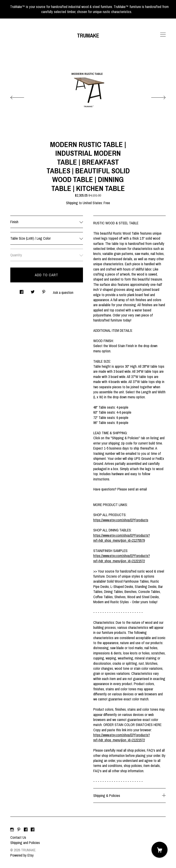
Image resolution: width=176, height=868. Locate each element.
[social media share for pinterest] (44, 291)
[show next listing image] (154, 96)
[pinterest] (19, 830)
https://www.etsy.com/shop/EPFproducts (121, 520)
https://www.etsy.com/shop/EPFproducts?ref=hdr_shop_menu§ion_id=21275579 (122, 538)
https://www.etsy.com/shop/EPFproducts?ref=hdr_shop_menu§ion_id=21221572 (122, 558)
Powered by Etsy (22, 855)
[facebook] (26, 830)
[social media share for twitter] (33, 291)
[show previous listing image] (22, 96)
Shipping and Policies (25, 843)
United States (92, 203)
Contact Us (18, 837)
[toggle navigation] (163, 35)
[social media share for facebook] (22, 291)
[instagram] (12, 830)
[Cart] (159, 850)
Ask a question (63, 292)
